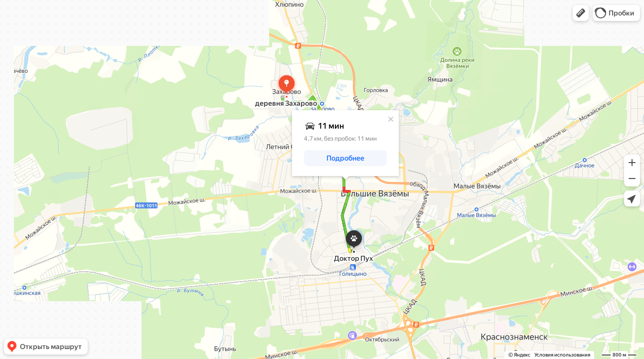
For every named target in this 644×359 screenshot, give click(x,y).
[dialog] (345, 143)
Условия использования (562, 355)
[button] (581, 13)
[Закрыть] (391, 119)
